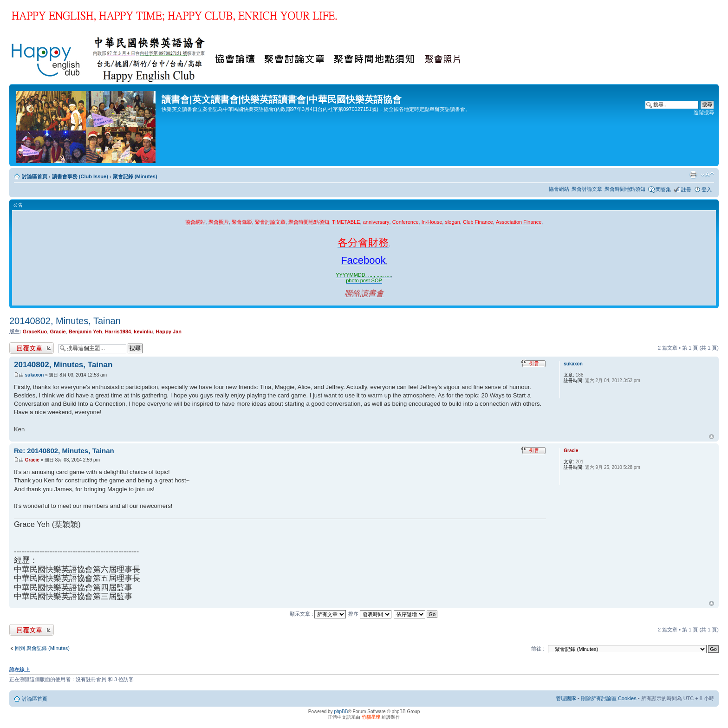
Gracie (58, 331)
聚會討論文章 (587, 189)
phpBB (341, 712)
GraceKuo (35, 331)
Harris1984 (118, 331)
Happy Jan (169, 331)
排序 (370, 614)
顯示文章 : (318, 614)
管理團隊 (566, 698)
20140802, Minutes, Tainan (65, 321)
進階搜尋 (704, 112)
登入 (707, 189)
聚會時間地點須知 (625, 189)
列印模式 (693, 175)
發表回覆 (32, 348)
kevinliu (143, 331)
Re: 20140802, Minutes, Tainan (64, 451)
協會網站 (559, 189)
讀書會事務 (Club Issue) (80, 176)
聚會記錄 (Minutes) (135, 176)
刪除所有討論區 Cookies (609, 698)
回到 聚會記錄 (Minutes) (42, 648)
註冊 (686, 189)
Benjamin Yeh (85, 331)
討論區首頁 (35, 176)
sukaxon (35, 375)
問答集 (663, 189)
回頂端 (712, 437)
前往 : (538, 649)
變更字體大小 (707, 175)
